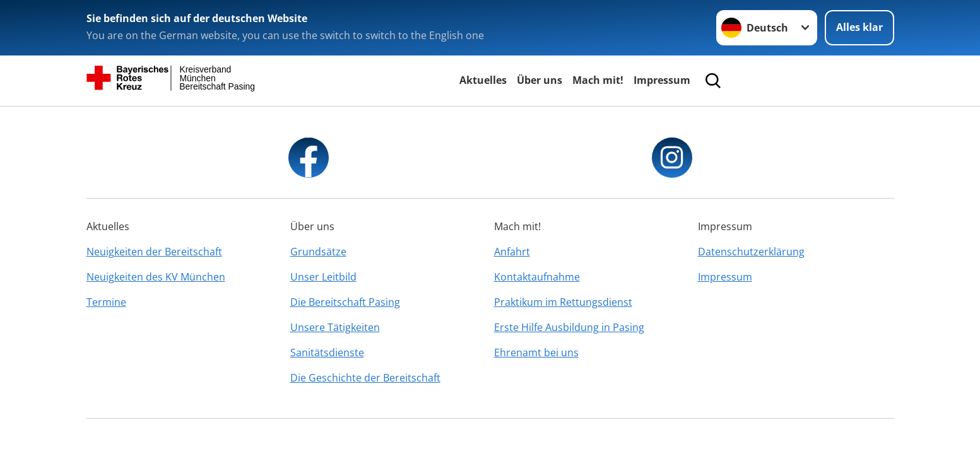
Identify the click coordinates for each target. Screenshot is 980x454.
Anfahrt (512, 252)
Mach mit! (598, 80)
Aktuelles (483, 80)
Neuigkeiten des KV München (156, 277)
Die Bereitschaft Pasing (345, 302)
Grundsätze (318, 252)
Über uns (540, 80)
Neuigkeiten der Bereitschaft (154, 252)
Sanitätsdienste (327, 352)
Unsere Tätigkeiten (335, 327)
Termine (106, 302)
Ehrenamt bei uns (536, 352)
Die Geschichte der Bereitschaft (365, 378)
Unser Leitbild (323, 277)
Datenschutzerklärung (751, 252)
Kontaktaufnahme (537, 277)
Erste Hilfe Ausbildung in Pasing (569, 327)
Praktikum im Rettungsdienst (563, 302)
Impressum (662, 80)
